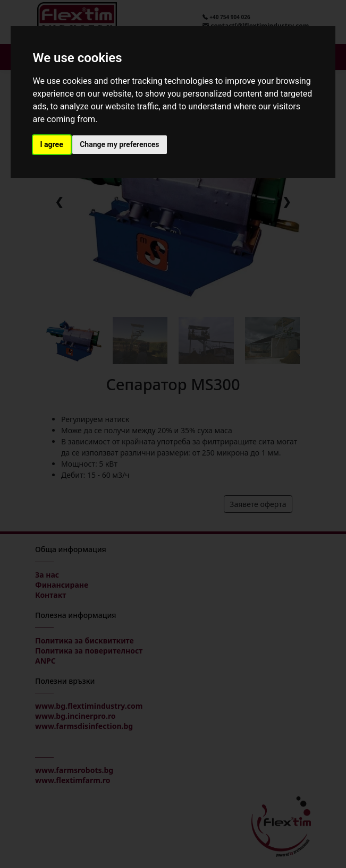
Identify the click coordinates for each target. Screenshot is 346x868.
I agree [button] (52, 144)
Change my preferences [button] (119, 144)
